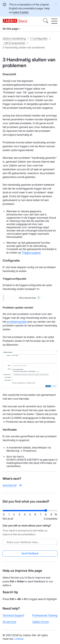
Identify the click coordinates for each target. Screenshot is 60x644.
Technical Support (13, 615)
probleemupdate (17, 322)
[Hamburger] (54, 21)
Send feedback (30, 553)
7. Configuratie (39, 38)
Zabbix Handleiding (14, 38)
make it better (20, 12)
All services (9, 622)
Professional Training (45, 615)
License (19, 639)
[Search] (46, 21)
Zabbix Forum (41, 622)
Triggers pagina (31, 253)
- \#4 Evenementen (14, 43)
